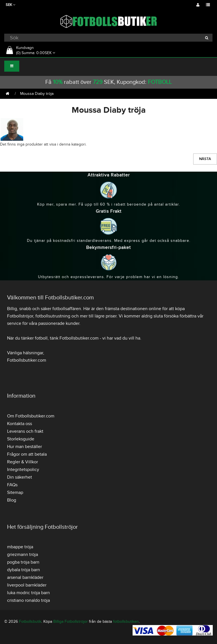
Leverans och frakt (25, 431)
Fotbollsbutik (30, 621)
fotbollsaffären (67, 309)
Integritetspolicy (23, 470)
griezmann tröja (23, 555)
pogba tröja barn (23, 562)
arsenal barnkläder (25, 577)
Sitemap (15, 492)
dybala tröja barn (24, 570)
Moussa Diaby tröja (37, 94)
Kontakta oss (20, 424)
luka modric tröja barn (28, 593)
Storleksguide (21, 439)
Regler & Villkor (23, 462)
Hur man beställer (25, 447)
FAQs (12, 485)
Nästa (205, 159)
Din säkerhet (20, 477)
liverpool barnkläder (27, 585)
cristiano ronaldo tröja (28, 600)
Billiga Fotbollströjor (71, 621)
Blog (12, 500)
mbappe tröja (20, 547)
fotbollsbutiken (126, 621)
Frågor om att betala (27, 454)
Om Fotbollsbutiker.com (31, 416)
